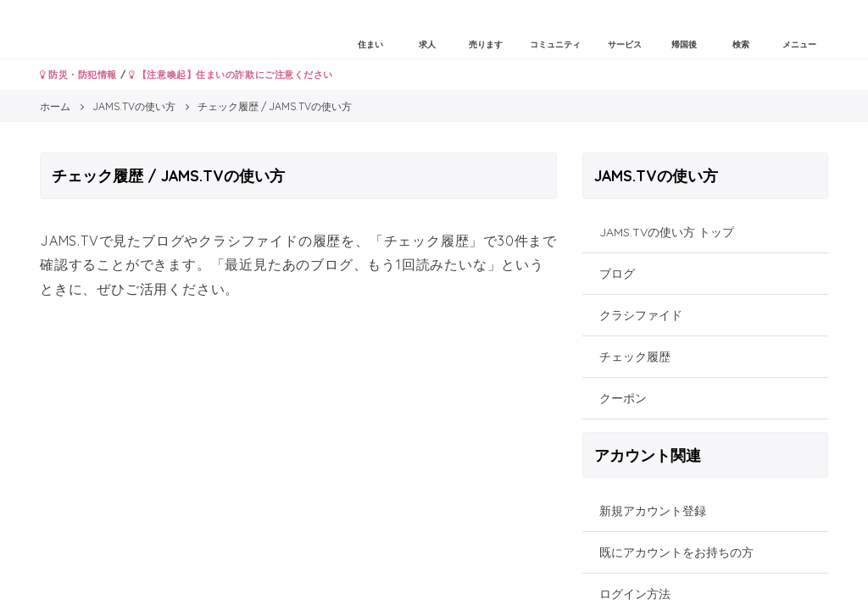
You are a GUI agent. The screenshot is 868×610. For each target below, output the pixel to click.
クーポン (623, 398)
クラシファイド (641, 315)
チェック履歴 (635, 357)
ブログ (617, 274)
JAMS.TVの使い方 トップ (667, 232)
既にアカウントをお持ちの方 (676, 552)
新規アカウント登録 (653, 511)
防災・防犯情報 (78, 75)
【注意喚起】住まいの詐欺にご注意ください (231, 75)
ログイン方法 (635, 594)
